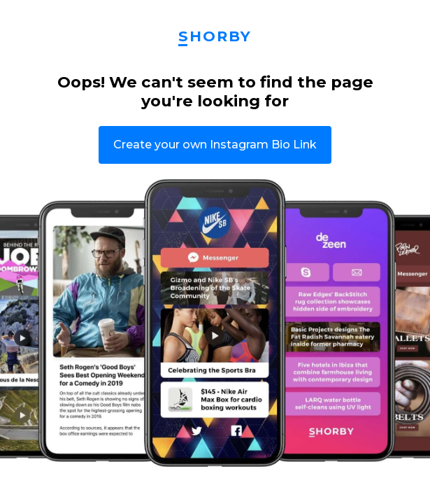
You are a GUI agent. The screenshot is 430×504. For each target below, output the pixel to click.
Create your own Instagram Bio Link (215, 145)
